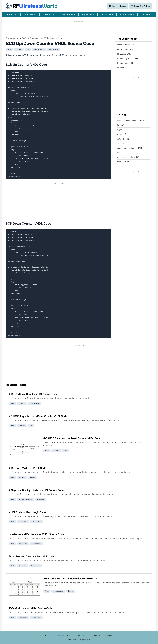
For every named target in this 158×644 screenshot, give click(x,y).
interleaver (23, 544)
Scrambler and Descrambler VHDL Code (31, 556)
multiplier (22, 478)
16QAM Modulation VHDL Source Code (31, 608)
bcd (28, 49)
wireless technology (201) (128, 157)
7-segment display (26, 500)
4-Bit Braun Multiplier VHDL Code (27, 468)
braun (32, 478)
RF (32, 6)
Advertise (96, 635)
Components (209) (125, 63)
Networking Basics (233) (128, 58)
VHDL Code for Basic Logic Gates (28, 512)
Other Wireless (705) (126, 45)
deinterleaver (36, 544)
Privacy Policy (62, 635)
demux (71, 591)
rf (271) (120, 130)
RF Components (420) (127, 49)
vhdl (9, 49)
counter (19, 49)
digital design (39, 49)
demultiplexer (58, 591)
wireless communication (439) (130, 121)
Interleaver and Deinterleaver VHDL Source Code (36, 534)
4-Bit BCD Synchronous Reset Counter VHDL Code (72, 438)
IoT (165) (121, 68)
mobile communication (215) (129, 148)
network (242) (123, 139)
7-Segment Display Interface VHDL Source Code (36, 490)
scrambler (23, 566)
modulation (23, 618)
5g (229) (121, 143)
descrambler (36, 566)
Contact (110, 635)
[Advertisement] (79, 29)
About (47, 635)
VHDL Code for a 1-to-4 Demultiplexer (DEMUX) (70, 579)
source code (53, 49)
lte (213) (121, 153)
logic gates (23, 522)
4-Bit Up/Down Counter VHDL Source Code (33, 394)
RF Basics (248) (124, 54)
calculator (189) (124, 162)
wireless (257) (123, 134)
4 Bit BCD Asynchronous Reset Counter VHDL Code (38, 416)
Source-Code (12, 38)
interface (40, 500)
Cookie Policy (80, 635)
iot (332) (121, 125)
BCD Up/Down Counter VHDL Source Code (42, 38)
